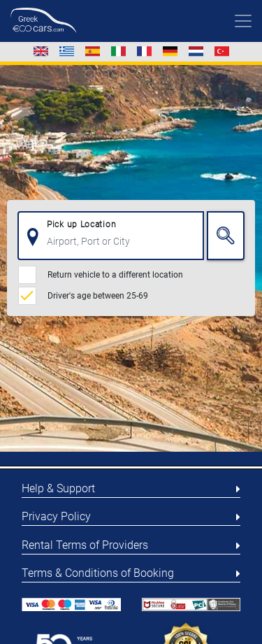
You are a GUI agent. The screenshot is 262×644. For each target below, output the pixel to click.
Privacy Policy (56, 516)
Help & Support (58, 488)
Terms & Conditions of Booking (98, 573)
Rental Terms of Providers (85, 545)
